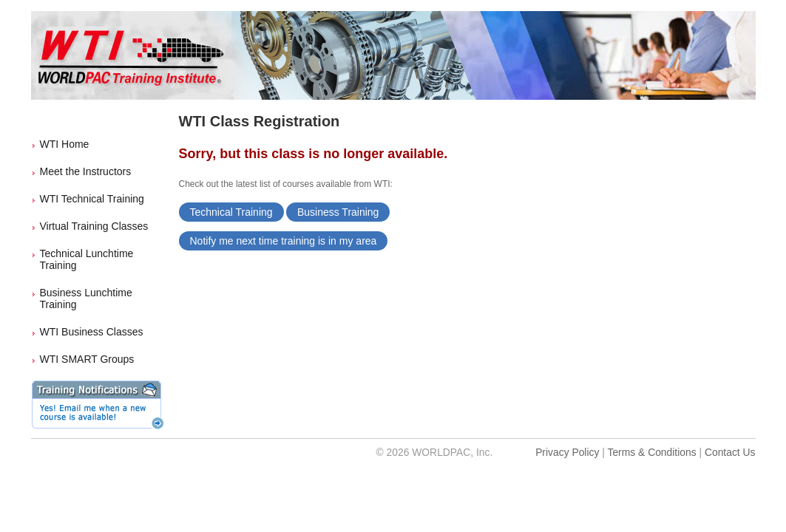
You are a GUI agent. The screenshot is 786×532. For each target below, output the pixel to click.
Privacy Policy (567, 452)
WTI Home (65, 144)
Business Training (338, 212)
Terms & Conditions (651, 452)
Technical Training (231, 212)
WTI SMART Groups (87, 359)
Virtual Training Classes (94, 226)
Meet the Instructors (86, 171)
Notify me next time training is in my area (284, 241)
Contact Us (730, 452)
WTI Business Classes (92, 332)
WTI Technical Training (92, 199)
